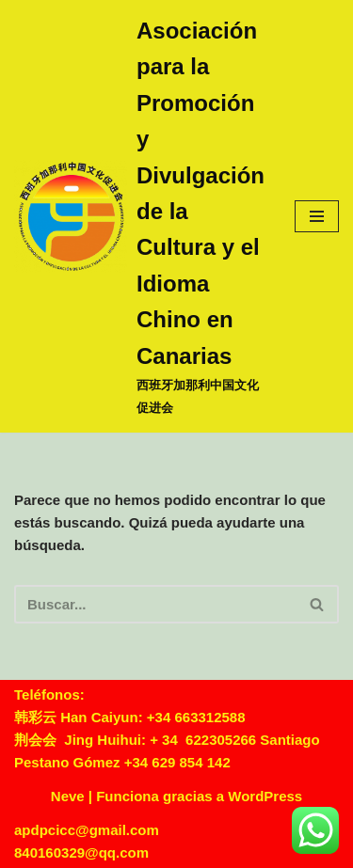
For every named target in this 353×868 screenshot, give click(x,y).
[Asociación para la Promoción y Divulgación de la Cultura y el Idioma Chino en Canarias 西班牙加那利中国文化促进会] (140, 216)
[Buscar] (155, 604)
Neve (68, 796)
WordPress (265, 796)
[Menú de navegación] (317, 216)
